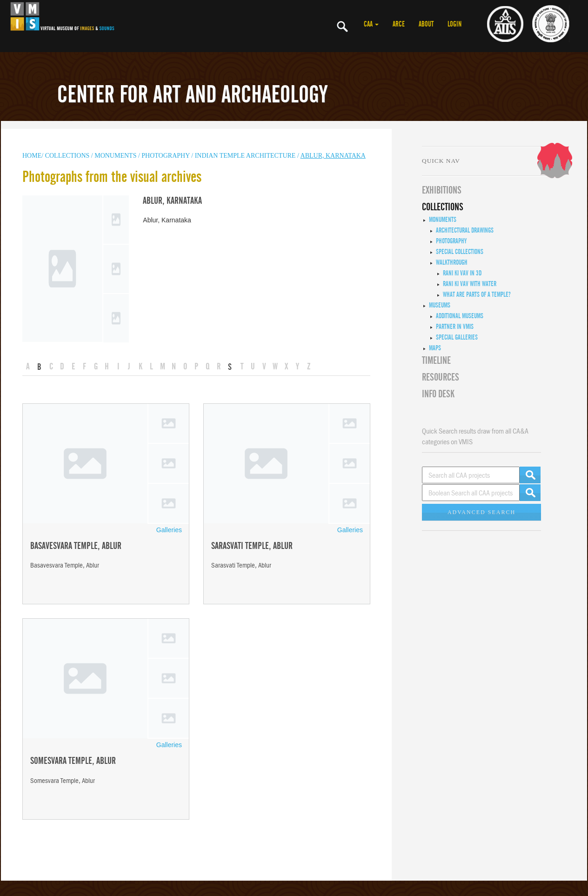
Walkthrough (452, 262)
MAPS (435, 348)
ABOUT (426, 24)
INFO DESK (438, 394)
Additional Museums (460, 316)
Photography (165, 156)
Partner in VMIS (455, 327)
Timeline (436, 361)
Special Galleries (457, 337)
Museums (440, 305)
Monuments (443, 220)
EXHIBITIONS (442, 190)
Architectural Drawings (465, 230)
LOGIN (454, 24)
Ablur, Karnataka (333, 156)
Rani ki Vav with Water (470, 284)
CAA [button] (371, 24)
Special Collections (460, 252)
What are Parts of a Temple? (477, 294)
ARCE (399, 24)
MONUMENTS (116, 156)
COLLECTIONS (68, 156)
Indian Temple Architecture (246, 156)
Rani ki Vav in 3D (462, 273)
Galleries (169, 530)
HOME (32, 156)
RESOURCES (441, 377)
